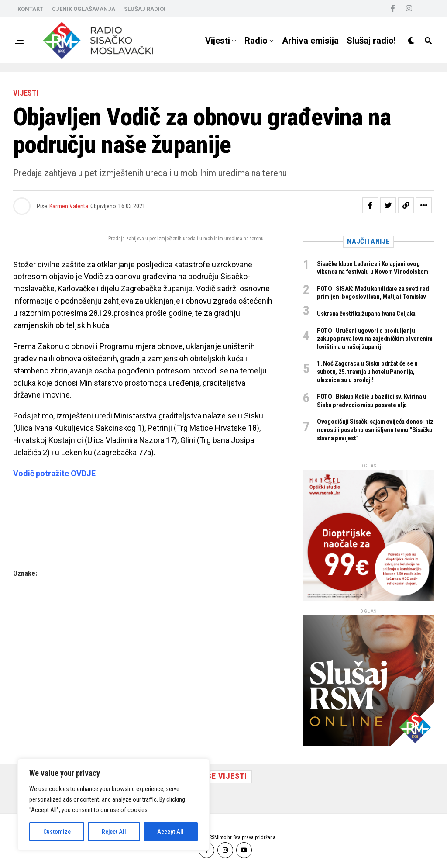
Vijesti (218, 41)
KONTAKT (30, 9)
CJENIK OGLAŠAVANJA (84, 9)
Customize (57, 832)
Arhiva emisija (310, 41)
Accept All (170, 832)
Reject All (114, 832)
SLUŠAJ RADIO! (145, 9)
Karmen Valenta (69, 206)
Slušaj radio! (371, 41)
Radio (256, 41)
